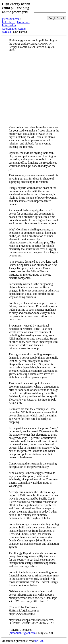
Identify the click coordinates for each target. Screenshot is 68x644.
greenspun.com (11, 19)
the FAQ (39, 641)
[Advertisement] (34, 89)
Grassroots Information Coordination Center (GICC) (16, 27)
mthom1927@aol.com (23, 633)
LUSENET (8, 22)
